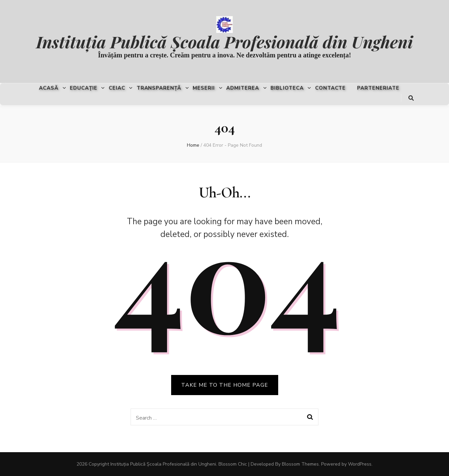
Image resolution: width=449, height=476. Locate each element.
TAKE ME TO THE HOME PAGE (225, 385)
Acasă (49, 88)
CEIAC (117, 88)
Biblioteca (287, 88)
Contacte (331, 88)
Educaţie (84, 88)
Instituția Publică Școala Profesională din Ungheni (224, 41)
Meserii (204, 88)
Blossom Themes (300, 464)
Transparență (159, 88)
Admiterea (243, 88)
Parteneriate (378, 88)
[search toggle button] (411, 98)
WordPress (360, 464)
